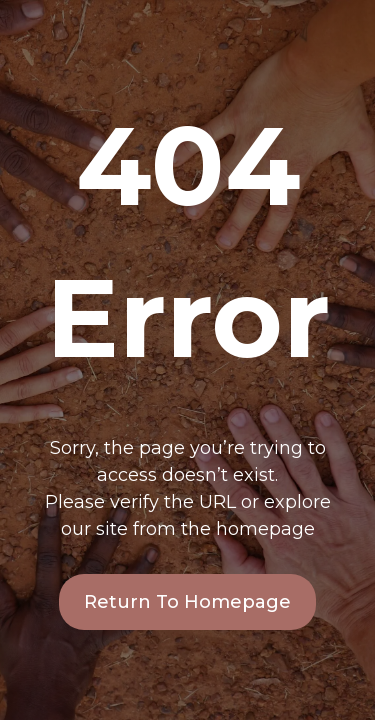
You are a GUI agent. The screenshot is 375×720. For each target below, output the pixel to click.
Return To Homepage (187, 602)
